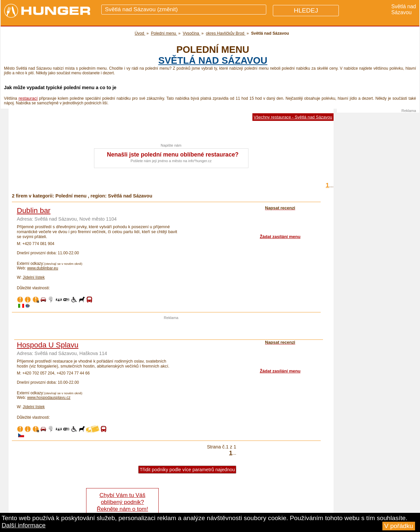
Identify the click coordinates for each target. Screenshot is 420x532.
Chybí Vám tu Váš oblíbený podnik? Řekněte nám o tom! (122, 502)
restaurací (28, 98)
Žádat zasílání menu (280, 237)
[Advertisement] (171, 330)
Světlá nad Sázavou (213, 60)
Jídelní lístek (34, 277)
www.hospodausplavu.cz (49, 398)
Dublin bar (34, 211)
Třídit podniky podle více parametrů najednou (187, 470)
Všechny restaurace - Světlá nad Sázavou (293, 117)
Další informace (24, 525)
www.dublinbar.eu (43, 268)
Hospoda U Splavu (48, 345)
